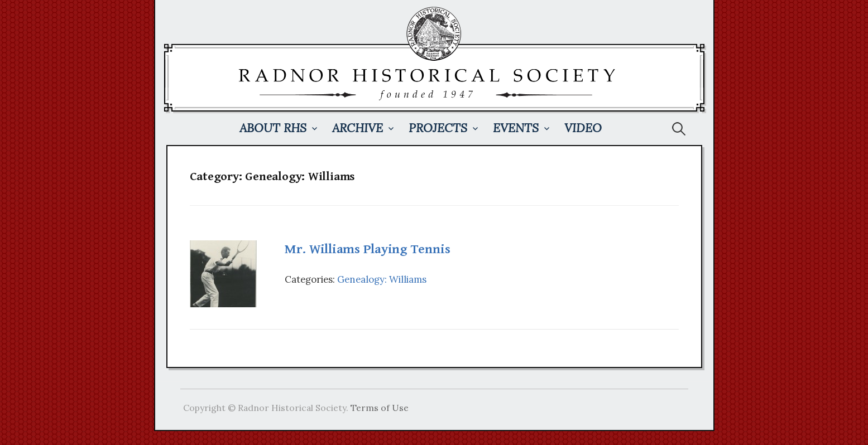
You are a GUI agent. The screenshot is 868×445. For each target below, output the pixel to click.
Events (516, 128)
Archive (358, 128)
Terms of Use (380, 408)
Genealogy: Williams (382, 279)
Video (583, 128)
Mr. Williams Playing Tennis (368, 249)
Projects (438, 128)
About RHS (273, 128)
